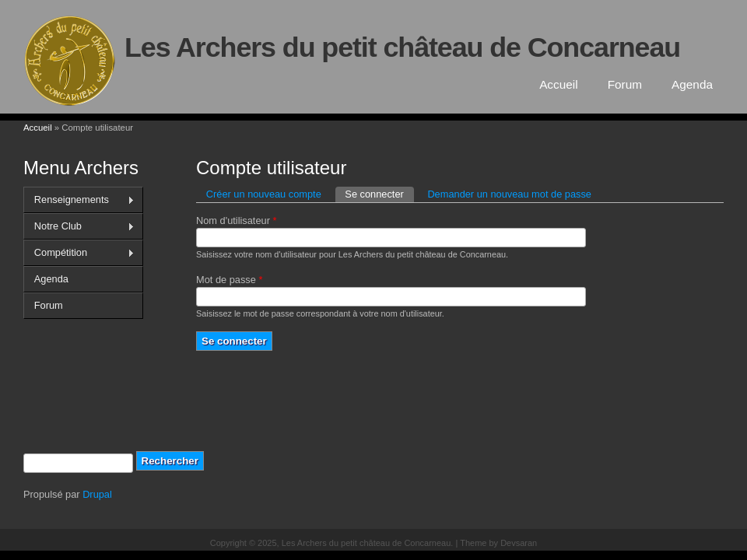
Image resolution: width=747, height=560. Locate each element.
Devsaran (519, 543)
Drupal (97, 494)
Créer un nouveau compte (264, 194)
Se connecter (379, 193)
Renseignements (79, 200)
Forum (625, 84)
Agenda (692, 84)
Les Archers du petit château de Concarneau (402, 47)
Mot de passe (229, 280)
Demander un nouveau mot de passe (509, 194)
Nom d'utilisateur (236, 220)
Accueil (559, 84)
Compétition (79, 253)
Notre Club (79, 226)
